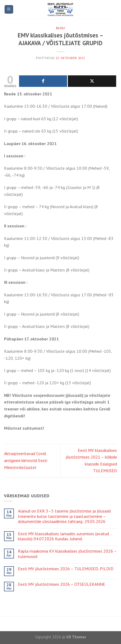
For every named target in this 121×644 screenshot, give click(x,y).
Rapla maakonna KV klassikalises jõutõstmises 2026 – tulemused (67, 554)
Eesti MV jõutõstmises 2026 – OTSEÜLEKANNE (62, 584)
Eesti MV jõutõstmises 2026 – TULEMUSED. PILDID (66, 569)
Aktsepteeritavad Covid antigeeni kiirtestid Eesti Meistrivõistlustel (26, 460)
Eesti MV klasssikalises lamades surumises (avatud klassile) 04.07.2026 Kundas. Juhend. (63, 536)
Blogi (61, 28)
